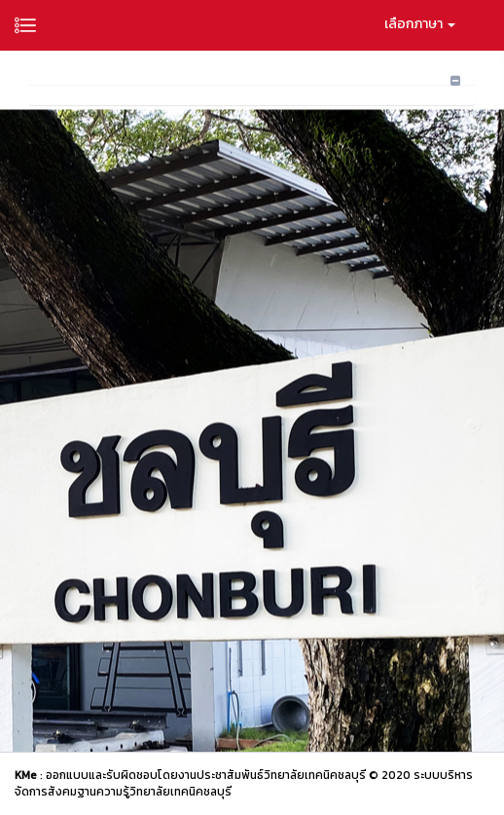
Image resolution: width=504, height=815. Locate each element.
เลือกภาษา (420, 24)
